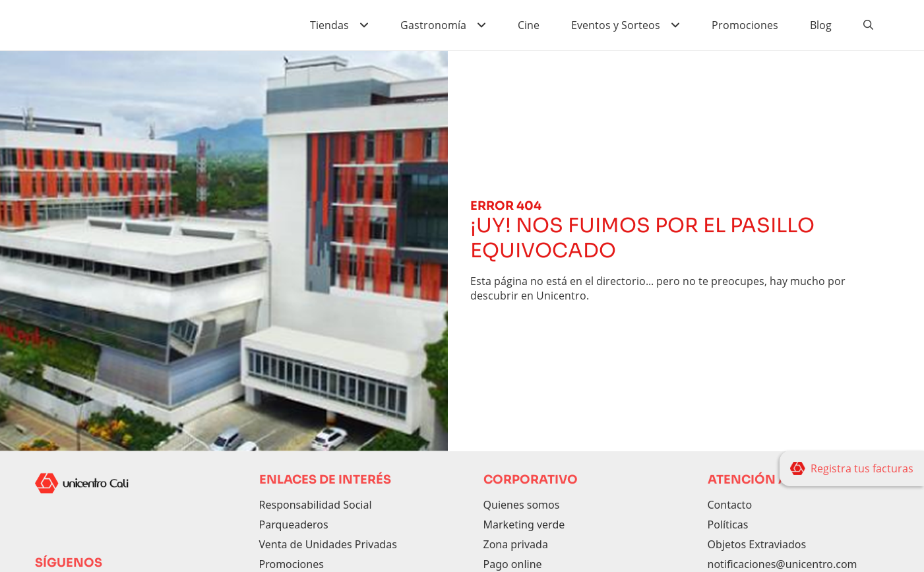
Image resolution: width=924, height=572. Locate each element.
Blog (821, 25)
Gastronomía (433, 25)
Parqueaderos (294, 524)
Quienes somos (522, 505)
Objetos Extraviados (757, 544)
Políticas (728, 524)
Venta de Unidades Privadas (328, 544)
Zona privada (516, 544)
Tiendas (329, 25)
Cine (529, 25)
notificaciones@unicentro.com (783, 564)
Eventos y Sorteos (616, 25)
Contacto (730, 505)
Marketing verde (524, 524)
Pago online (513, 564)
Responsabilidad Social (316, 505)
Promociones (745, 25)
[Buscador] (869, 25)
